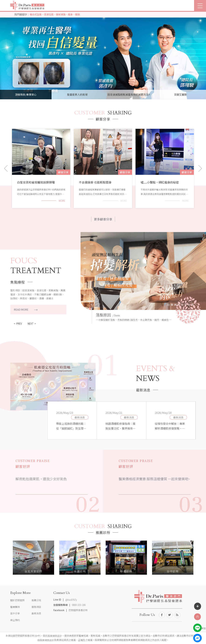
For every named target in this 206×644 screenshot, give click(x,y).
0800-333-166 (79, 605)
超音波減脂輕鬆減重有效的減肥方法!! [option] (129, 94)
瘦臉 (77, 14)
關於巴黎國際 (17, 600)
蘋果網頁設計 (55, 636)
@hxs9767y (71, 600)
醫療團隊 (15, 607)
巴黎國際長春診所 (78, 610)
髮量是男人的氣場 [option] (77, 94)
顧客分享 (63, 172)
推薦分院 (36, 600)
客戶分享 (15, 613)
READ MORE (26, 309)
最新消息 (80, 417)
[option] (103, 50)
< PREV (18, 324)
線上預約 (15, 620)
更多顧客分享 (103, 219)
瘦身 (70, 14)
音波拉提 (49, 14)
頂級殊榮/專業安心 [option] (26, 94)
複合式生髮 (36, 14)
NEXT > (32, 324)
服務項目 (36, 607)
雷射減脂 (61, 14)
